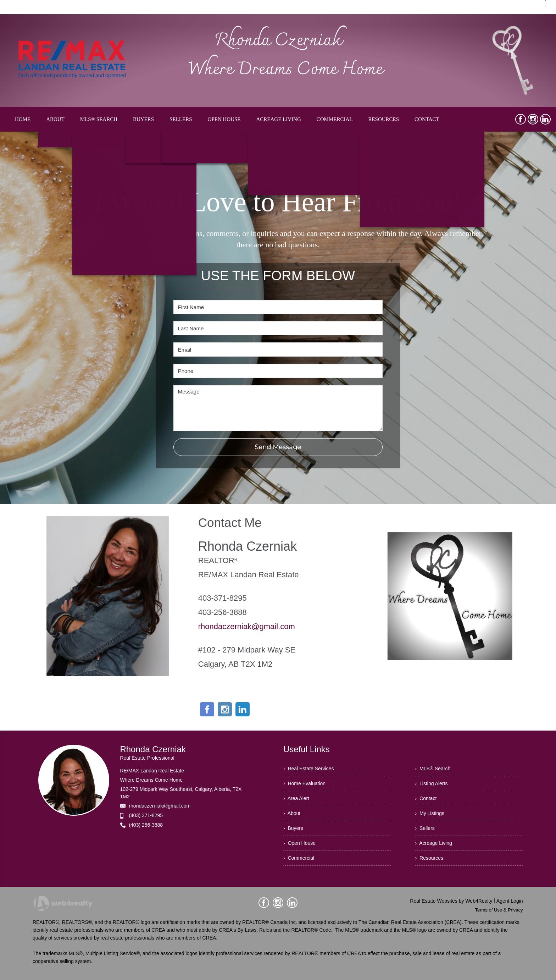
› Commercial (299, 858)
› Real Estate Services (308, 769)
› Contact (426, 798)
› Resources (429, 858)
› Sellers (425, 828)
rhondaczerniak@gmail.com (247, 626)
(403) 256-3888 (146, 825)
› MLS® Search (433, 769)
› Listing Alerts (432, 783)
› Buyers (293, 828)
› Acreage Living (434, 843)
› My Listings (430, 813)
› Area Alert (296, 798)
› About (292, 813)
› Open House (299, 843)
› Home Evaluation (304, 783)
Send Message (278, 447)
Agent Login (510, 901)
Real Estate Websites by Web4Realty (451, 901)
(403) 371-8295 (146, 815)
